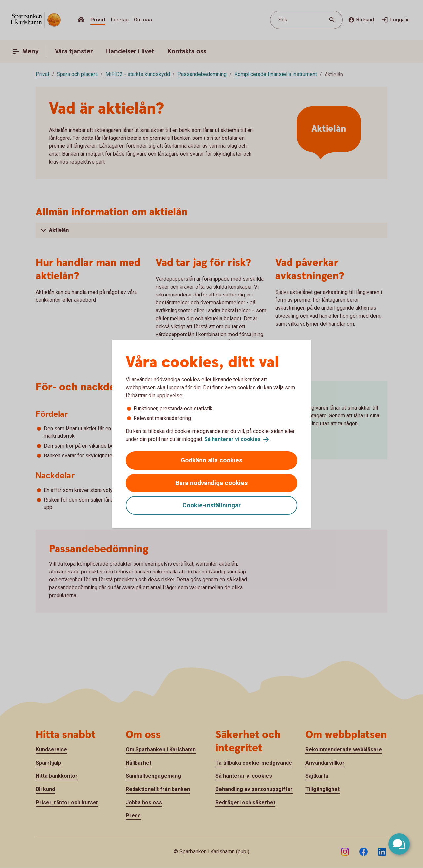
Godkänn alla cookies (211, 460)
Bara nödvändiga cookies (211, 483)
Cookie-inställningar (211, 505)
